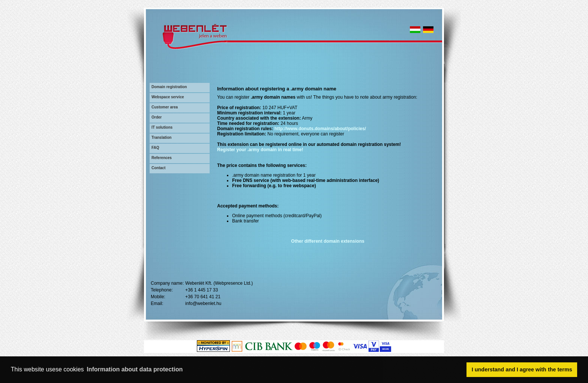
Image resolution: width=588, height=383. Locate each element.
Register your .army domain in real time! (260, 150)
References (162, 158)
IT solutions (162, 127)
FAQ (155, 148)
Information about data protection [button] (135, 369)
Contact (158, 168)
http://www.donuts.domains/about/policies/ (320, 129)
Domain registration (169, 87)
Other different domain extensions (328, 241)
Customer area (165, 107)
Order (157, 117)
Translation (161, 137)
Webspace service (168, 97)
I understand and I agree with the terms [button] (522, 369)
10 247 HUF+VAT (280, 108)
